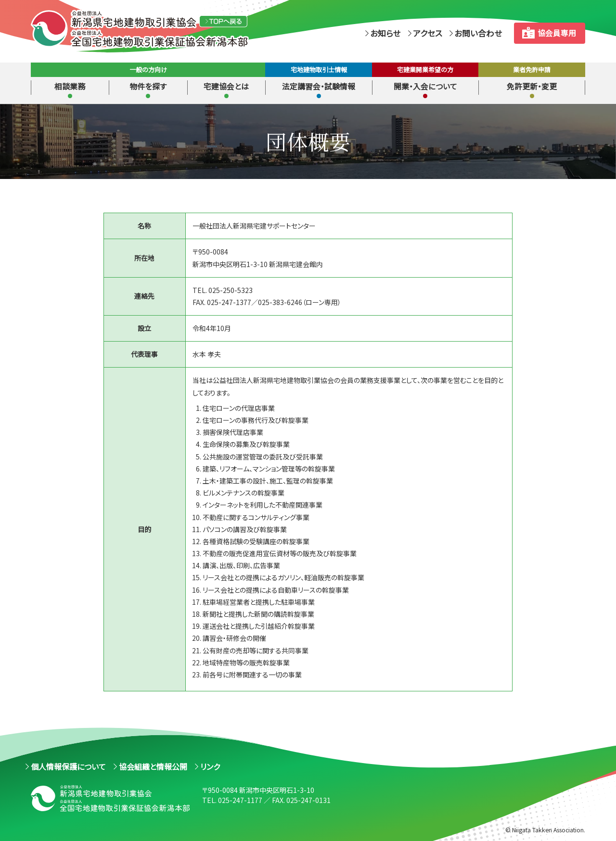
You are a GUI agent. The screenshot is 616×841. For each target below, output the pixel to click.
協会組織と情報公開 (153, 766)
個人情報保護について (68, 766)
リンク (210, 766)
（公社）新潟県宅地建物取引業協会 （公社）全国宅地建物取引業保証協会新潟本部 (167, 29)
